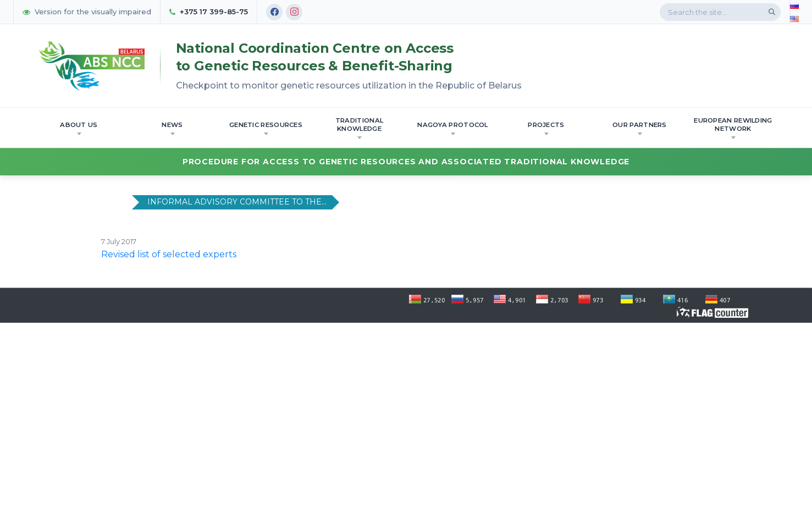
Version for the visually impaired (87, 12)
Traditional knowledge (359, 128)
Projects (546, 128)
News (172, 128)
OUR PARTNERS (640, 128)
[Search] (772, 12)
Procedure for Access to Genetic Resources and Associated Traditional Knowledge (406, 162)
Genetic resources (266, 128)
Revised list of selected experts (169, 254)
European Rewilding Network (733, 128)
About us (79, 128)
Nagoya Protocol (453, 128)
